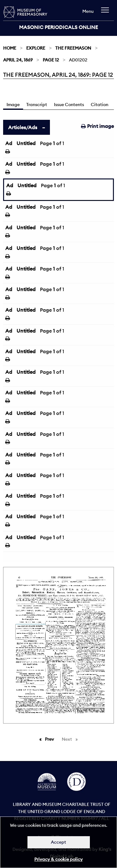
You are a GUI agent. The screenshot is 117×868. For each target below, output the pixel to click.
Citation (100, 105)
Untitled (26, 143)
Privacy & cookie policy (58, 859)
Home (10, 48)
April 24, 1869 (18, 60)
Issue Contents (69, 105)
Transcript (37, 105)
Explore (36, 48)
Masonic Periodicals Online (58, 27)
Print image (97, 126)
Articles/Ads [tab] (23, 127)
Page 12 (51, 60)
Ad (9, 143)
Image (13, 105)
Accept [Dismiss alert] (58, 842)
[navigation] (107, 13)
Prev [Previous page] (51, 739)
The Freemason (73, 48)
